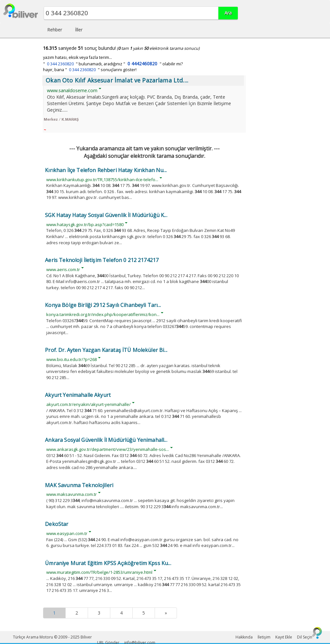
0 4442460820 (142, 64)
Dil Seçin (305, 637)
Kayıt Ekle (284, 637)
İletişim (264, 637)
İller (79, 30)
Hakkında (244, 637)
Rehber (55, 30)
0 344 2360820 (60, 64)
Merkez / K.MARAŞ (61, 119)
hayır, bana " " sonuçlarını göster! (90, 70)
